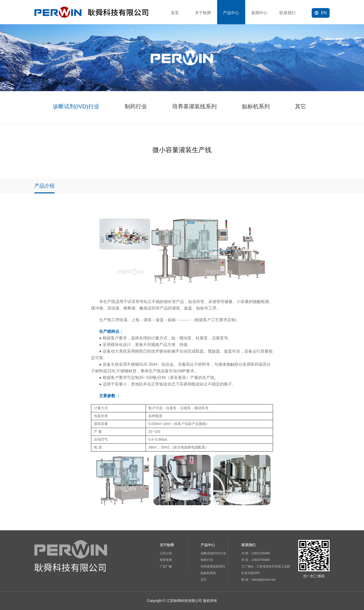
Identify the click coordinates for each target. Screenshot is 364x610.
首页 (175, 13)
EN (321, 13)
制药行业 (207, 560)
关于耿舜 (203, 13)
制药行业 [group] (136, 106)
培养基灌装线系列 (213, 566)
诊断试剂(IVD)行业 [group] (76, 106)
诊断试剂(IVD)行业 (213, 553)
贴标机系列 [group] (256, 106)
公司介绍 (166, 553)
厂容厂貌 (166, 566)
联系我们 (287, 13)
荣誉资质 (166, 560)
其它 (204, 580)
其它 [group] (301, 106)
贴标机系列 (208, 573)
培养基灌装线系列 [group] (194, 106)
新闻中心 (259, 13)
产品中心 (231, 13)
